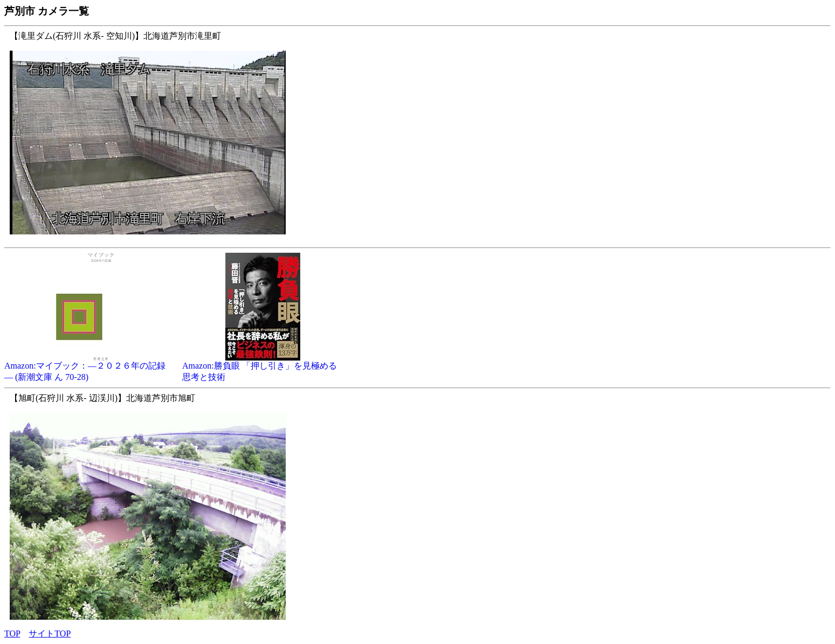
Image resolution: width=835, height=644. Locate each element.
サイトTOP (50, 633)
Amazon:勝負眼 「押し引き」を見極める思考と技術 (263, 367)
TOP (12, 633)
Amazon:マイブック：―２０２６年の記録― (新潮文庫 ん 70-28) (85, 367)
